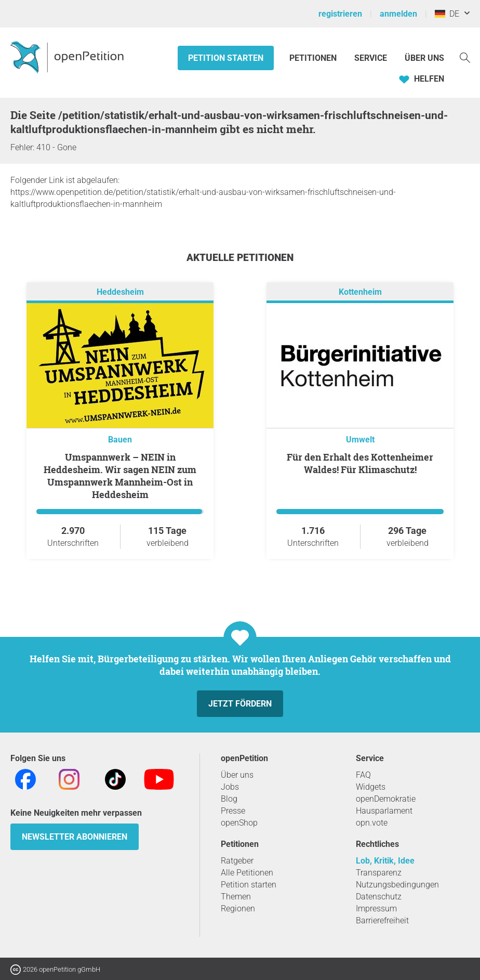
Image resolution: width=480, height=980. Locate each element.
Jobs (230, 787)
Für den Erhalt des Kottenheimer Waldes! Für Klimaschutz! (360, 463)
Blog (229, 799)
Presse (233, 811)
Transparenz (379, 873)
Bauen (120, 440)
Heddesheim (120, 292)
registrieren (340, 14)
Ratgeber (237, 861)
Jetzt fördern (240, 704)
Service (371, 58)
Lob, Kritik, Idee (385, 861)
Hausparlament (384, 811)
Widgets (371, 787)
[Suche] (465, 57)
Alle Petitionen (247, 873)
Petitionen (314, 58)
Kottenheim (360, 292)
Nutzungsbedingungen (397, 885)
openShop (239, 823)
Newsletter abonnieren (75, 837)
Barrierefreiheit (382, 920)
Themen (236, 897)
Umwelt (360, 440)
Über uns (237, 775)
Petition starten (226, 58)
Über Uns (424, 58)
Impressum (376, 909)
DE (447, 14)
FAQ (363, 775)
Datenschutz (379, 897)
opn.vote (372, 823)
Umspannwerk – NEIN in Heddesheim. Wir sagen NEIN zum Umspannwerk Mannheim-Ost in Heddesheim (120, 476)
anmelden (398, 14)
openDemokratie (386, 799)
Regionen (238, 909)
